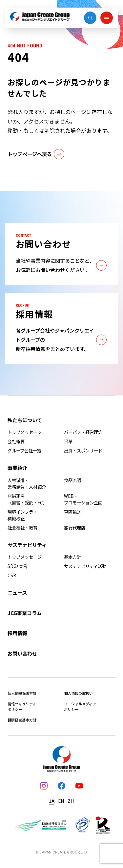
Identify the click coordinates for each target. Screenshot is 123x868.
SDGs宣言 (17, 566)
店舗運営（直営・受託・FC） (27, 499)
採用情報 (17, 633)
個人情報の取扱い (78, 693)
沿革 (68, 441)
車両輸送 (72, 512)
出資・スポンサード (83, 450)
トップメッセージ (25, 432)
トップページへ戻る (36, 154)
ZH (71, 801)
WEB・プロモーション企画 (83, 499)
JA (52, 801)
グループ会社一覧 (24, 450)
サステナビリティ (27, 545)
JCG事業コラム (25, 613)
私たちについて (25, 420)
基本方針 (72, 557)
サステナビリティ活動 (85, 566)
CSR (12, 575)
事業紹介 (17, 468)
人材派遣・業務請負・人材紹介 (27, 483)
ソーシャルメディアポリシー (80, 706)
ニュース (17, 592)
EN (61, 801)
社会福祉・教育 (22, 528)
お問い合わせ (22, 653)
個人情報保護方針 (22, 693)
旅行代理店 (75, 528)
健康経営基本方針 (22, 720)
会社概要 (16, 441)
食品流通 (72, 480)
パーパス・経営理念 (83, 432)
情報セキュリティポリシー (22, 706)
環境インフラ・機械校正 (22, 515)
